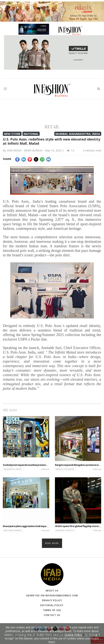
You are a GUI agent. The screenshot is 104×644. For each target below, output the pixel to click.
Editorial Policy (52, 605)
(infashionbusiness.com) (81, 635)
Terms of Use (52, 610)
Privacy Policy (52, 600)
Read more (52, 543)
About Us (52, 591)
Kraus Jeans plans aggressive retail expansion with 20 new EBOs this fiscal (26, 526)
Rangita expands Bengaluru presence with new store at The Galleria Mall (78, 465)
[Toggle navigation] (5, 89)
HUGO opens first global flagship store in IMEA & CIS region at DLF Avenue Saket (78, 526)
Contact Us (52, 615)
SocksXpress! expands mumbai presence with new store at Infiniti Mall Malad (26, 465)
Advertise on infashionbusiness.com (52, 595)
